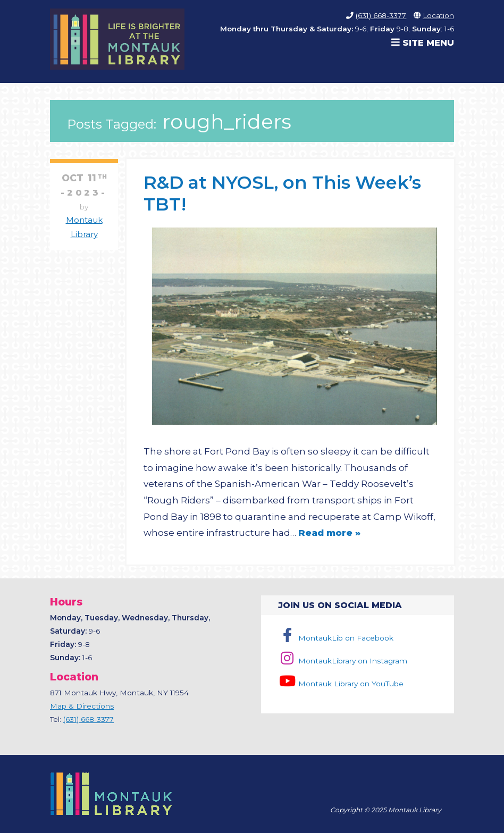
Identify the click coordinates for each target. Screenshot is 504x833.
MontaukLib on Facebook (336, 638)
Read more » (329, 533)
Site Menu (423, 43)
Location (438, 15)
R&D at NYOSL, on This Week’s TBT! (282, 193)
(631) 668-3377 (381, 15)
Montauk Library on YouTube (341, 684)
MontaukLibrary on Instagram (343, 661)
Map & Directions (82, 706)
